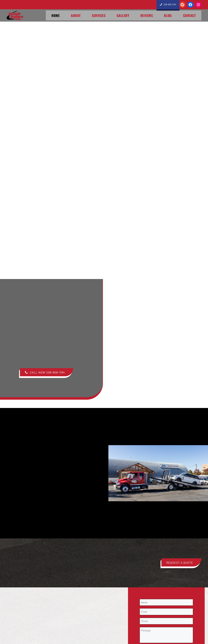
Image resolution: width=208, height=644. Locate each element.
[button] (47, 372)
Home (56, 15)
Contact (189, 15)
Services (99, 15)
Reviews (147, 15)
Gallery (123, 15)
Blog (168, 15)
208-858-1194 (169, 4)
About (76, 15)
